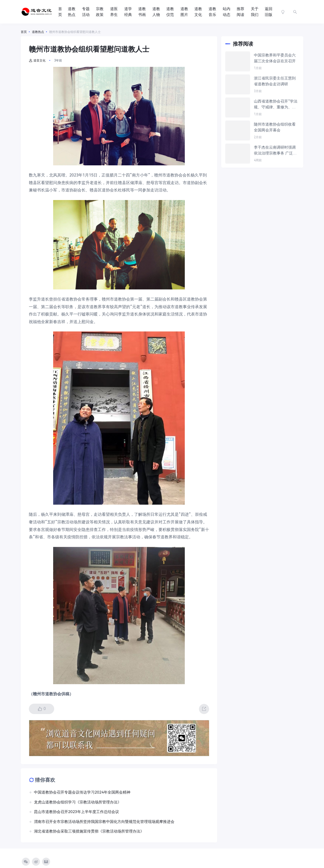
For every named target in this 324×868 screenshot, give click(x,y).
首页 (60, 12)
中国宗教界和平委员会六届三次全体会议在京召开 (275, 58)
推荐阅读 (240, 12)
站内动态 (227, 12)
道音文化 (37, 61)
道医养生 (114, 12)
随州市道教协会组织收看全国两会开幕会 (275, 127)
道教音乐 (212, 12)
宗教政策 (100, 12)
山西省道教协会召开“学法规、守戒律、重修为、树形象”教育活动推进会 (276, 104)
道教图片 (184, 12)
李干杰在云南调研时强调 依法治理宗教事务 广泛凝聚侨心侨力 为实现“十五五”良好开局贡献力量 (275, 151)
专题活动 (86, 12)
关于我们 (255, 12)
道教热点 (72, 12)
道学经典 (128, 12)
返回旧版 (269, 12)
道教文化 (198, 12)
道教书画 (142, 12)
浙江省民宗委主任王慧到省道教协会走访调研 (275, 81)
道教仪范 (170, 12)
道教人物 (156, 12)
